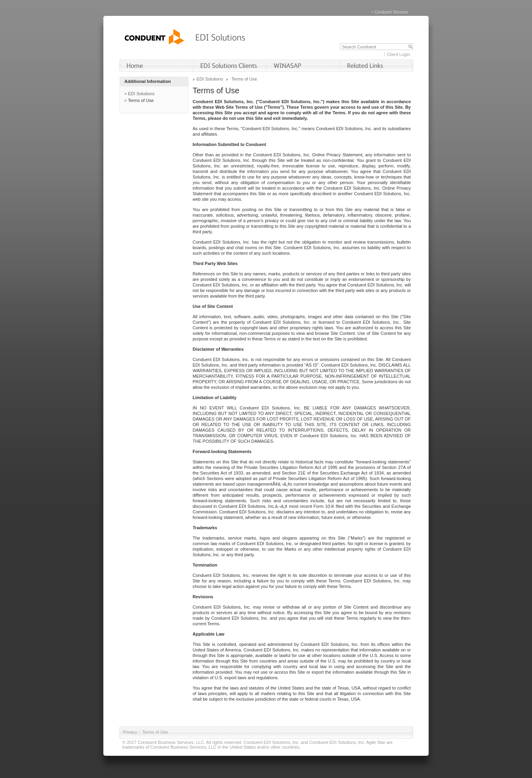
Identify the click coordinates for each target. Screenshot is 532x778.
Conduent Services (391, 12)
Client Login (398, 54)
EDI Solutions (141, 94)
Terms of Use (141, 100)
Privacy (130, 732)
